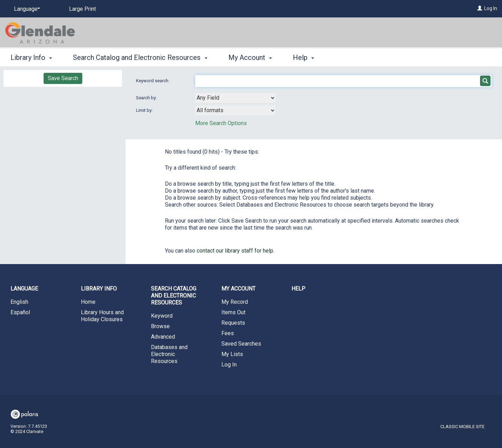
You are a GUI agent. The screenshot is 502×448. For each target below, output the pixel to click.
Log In (491, 8)
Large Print (82, 9)
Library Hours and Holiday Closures (102, 316)
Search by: (147, 98)
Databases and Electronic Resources (169, 354)
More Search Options (221, 123)
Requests (233, 323)
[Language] (26, 9)
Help (298, 289)
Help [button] (303, 57)
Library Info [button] (31, 57)
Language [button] (24, 289)
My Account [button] (250, 57)
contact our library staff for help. (235, 251)
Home (88, 302)
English (19, 302)
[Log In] (480, 8)
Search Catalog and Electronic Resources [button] (140, 57)
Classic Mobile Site (462, 427)
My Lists (232, 354)
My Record (235, 302)
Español (20, 312)
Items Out (233, 312)
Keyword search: (153, 81)
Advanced (163, 337)
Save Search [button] (63, 78)
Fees (228, 333)
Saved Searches (241, 344)
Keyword (162, 316)
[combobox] (235, 98)
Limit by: (145, 110)
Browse (160, 326)
